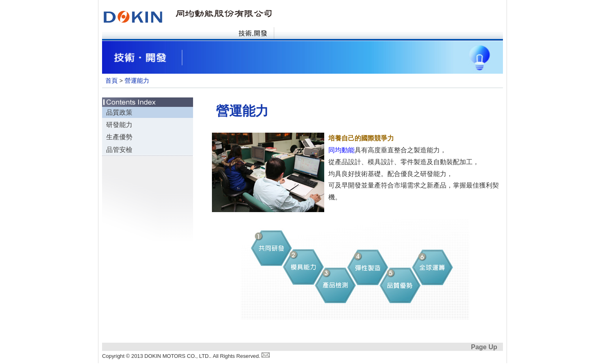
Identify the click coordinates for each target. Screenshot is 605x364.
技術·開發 (252, 34)
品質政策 (119, 113)
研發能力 (119, 125)
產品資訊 (210, 34)
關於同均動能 (168, 34)
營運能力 (137, 81)
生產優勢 (119, 138)
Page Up (484, 348)
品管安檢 (119, 150)
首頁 (124, 34)
